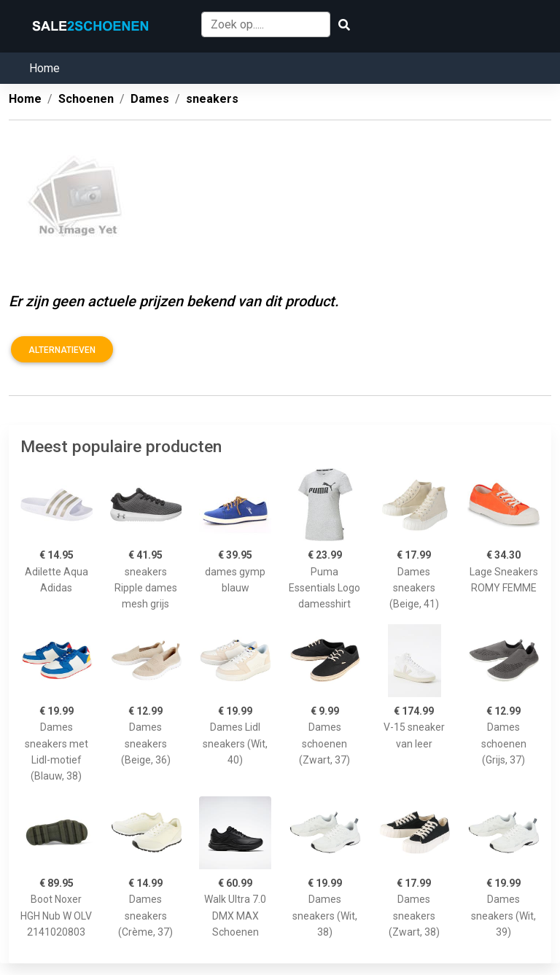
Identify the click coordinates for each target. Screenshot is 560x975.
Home (44, 68)
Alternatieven (62, 350)
